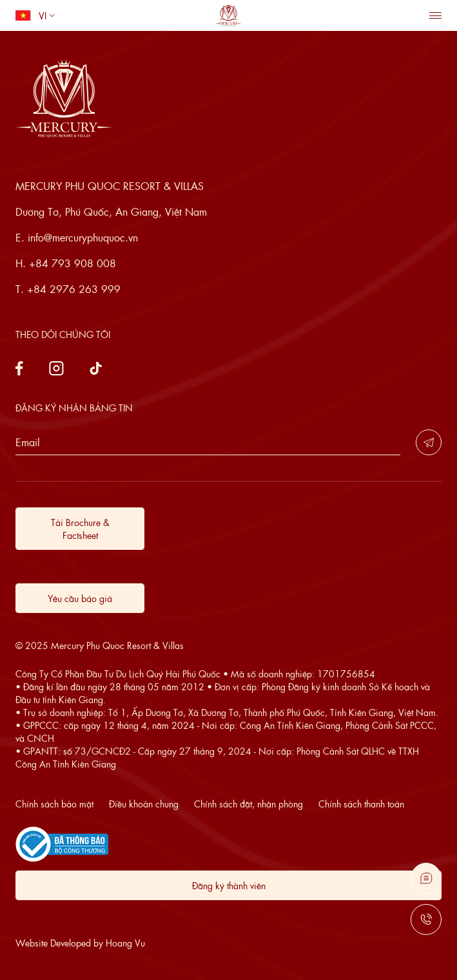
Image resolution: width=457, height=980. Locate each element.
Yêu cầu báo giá (80, 598)
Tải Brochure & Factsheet (80, 529)
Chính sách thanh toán (361, 804)
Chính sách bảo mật (54, 804)
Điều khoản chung (144, 804)
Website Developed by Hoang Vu (80, 943)
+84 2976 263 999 (74, 289)
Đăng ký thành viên (229, 885)
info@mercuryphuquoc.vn (83, 237)
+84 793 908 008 (73, 263)
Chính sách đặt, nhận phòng (248, 804)
